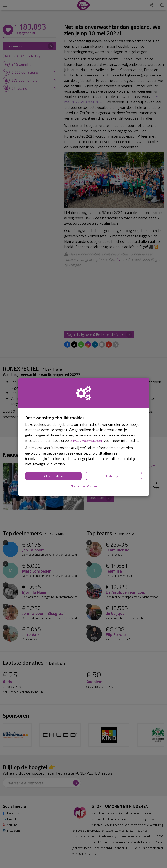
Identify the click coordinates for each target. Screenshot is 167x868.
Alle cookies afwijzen (84, 486)
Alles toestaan (53, 476)
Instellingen (114, 476)
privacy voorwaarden (86, 440)
